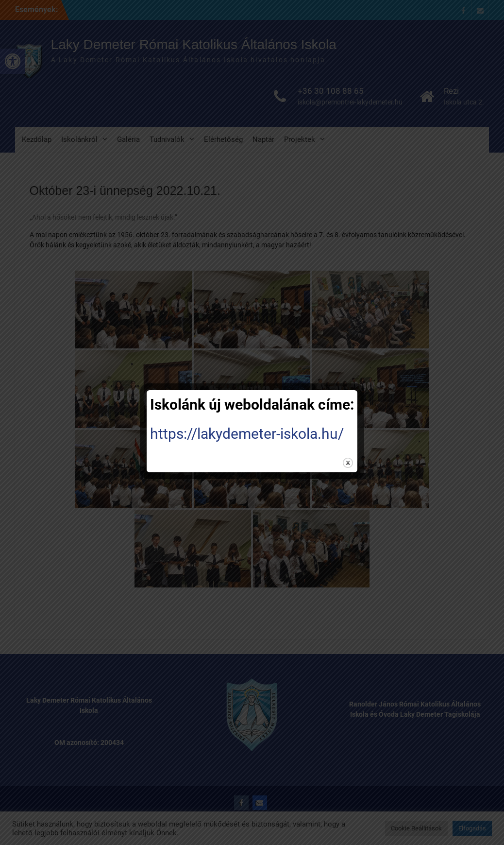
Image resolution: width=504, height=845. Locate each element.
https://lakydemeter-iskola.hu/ (247, 434)
